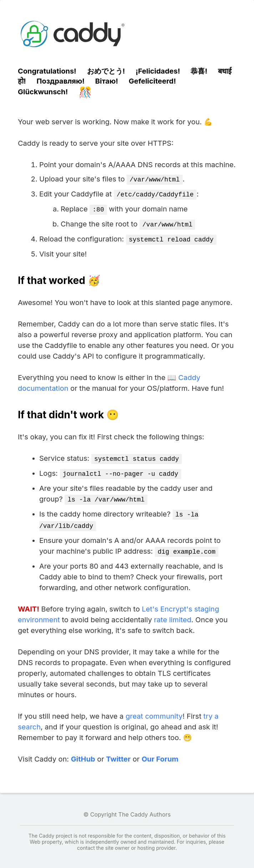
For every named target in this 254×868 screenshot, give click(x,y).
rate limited (173, 612)
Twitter (118, 751)
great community (154, 708)
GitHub (83, 751)
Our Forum (160, 751)
